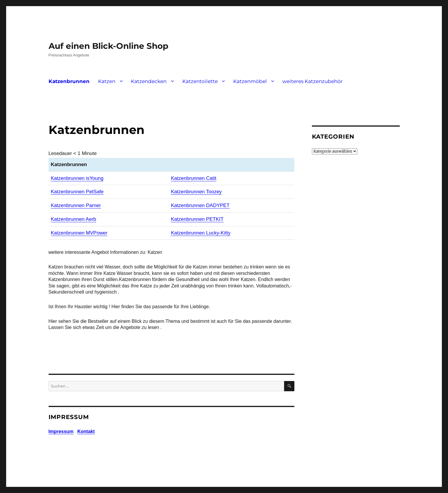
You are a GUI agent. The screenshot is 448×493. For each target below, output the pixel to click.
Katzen (107, 81)
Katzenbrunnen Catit (194, 178)
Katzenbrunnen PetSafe (77, 192)
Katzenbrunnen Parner (76, 205)
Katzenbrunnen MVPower (79, 233)
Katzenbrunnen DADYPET (200, 205)
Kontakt (86, 431)
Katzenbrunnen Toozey (196, 192)
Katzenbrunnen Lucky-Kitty (201, 233)
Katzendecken (149, 81)
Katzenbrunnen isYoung (77, 178)
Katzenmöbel (250, 81)
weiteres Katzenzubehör (313, 81)
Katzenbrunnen (69, 81)
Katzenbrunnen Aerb (74, 219)
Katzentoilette (200, 81)
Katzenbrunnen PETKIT (197, 219)
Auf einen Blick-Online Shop (108, 46)
